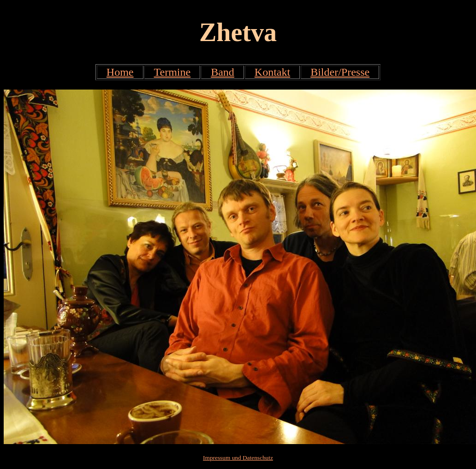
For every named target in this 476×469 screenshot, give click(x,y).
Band (223, 72)
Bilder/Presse (340, 72)
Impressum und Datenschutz (238, 458)
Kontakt (272, 72)
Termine (173, 72)
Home (120, 72)
